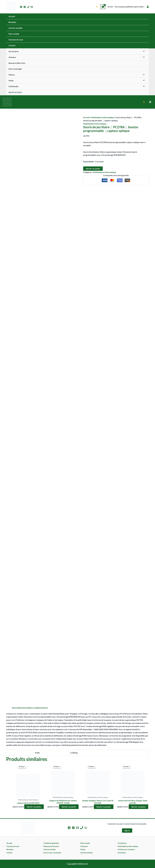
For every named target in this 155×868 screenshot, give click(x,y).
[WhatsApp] (86, 828)
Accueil (12, 16)
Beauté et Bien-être (17, 63)
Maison (12, 75)
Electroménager (15, 69)
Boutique (12, 22)
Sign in (127, 830)
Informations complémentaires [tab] (35, 708)
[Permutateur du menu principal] (150, 102)
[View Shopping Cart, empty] (103, 7)
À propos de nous (16, 40)
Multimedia (13, 86)
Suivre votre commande (52, 853)
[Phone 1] (28, 7)
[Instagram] (25, 7)
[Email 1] (32, 7)
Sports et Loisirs (15, 92)
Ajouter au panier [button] (34, 807)
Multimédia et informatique (103, 117)
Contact (12, 45)
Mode (11, 80)
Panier (83, 849)
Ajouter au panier (93, 169)
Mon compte (14, 34)
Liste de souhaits (16, 28)
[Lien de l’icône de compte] (148, 7)
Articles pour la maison (126, 849)
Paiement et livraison (51, 846)
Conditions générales (51, 843)
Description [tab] (17, 708)
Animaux (12, 57)
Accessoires (14, 51)
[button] (97, 7)
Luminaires (122, 853)
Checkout (84, 846)
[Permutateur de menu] (143, 51)
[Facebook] (21, 7)
